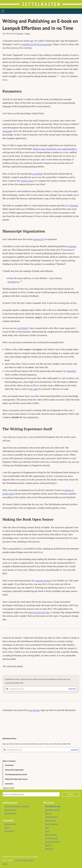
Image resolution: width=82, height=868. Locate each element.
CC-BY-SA (17, 860)
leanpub (20, 666)
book (14, 666)
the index (34, 389)
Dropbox (74, 205)
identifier (71, 371)
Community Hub (10, 824)
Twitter (27, 34)
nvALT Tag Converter (53, 842)
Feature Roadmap (52, 824)
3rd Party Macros (51, 838)
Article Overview (10, 810)
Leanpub (72, 246)
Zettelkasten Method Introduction (17, 806)
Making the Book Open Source (16, 779)
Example (7, 131)
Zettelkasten (41, 4)
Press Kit (48, 845)
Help (47, 827)
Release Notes (50, 820)
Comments (9, 784)
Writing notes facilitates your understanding (55, 149)
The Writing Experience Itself (16, 774)
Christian (20, 34)
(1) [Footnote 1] (58, 76)
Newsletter (49, 849)
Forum (7, 827)
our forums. (35, 710)
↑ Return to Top (8, 788)
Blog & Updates (51, 835)
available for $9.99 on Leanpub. (37, 44)
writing (9, 666)
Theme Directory (51, 817)
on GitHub (37, 174)
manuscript (39, 239)
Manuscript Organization (14, 770)
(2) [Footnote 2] (21, 281)
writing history (28, 181)
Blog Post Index (10, 813)
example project (43, 580)
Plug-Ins (48, 813)
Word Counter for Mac (39, 612)
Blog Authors (9, 831)
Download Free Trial (52, 810)
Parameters (9, 765)
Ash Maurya (13, 282)
